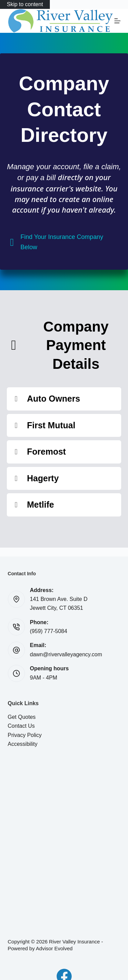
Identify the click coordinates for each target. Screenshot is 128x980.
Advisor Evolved (54, 948)
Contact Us (21, 726)
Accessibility (23, 744)
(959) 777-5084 (49, 631)
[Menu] (117, 21)
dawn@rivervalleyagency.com (66, 654)
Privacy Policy (25, 735)
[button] (64, 399)
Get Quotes (22, 717)
